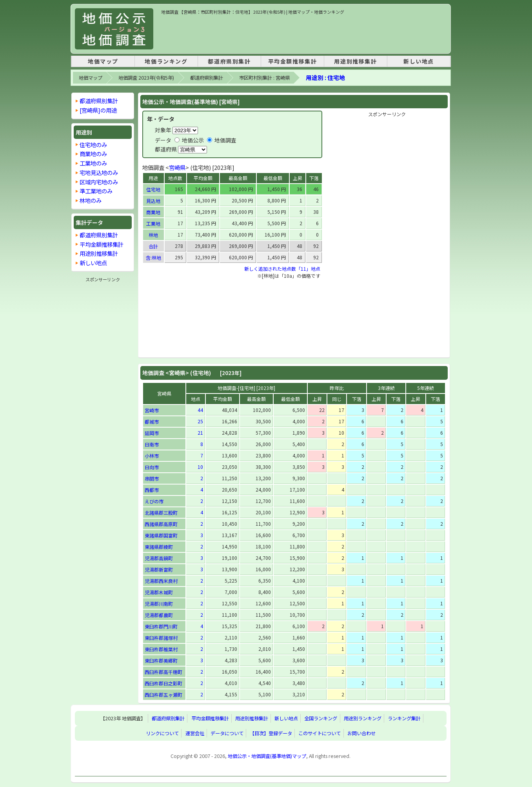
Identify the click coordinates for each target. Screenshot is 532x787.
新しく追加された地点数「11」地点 (282, 269)
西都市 (152, 490)
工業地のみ (93, 163)
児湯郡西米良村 (161, 581)
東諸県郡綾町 (159, 547)
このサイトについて (320, 733)
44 (200, 410)
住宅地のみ (93, 145)
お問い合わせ (361, 733)
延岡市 (152, 433)
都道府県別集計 (229, 61)
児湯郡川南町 (159, 604)
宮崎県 (177, 167)
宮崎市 (152, 410)
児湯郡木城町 (159, 592)
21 (200, 433)
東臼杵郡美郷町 (161, 660)
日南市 (152, 444)
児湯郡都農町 (159, 615)
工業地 (153, 223)
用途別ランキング (363, 718)
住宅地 (153, 189)
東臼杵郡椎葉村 (161, 649)
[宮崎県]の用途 (98, 110)
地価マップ (103, 61)
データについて (227, 733)
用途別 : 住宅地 (325, 77)
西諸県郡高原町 (161, 524)
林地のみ (91, 200)
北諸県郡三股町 (161, 513)
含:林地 (153, 258)
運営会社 (195, 733)
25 (200, 421)
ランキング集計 (404, 718)
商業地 (153, 212)
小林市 (152, 456)
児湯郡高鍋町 (159, 558)
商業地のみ (93, 154)
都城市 (152, 422)
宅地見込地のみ (99, 172)
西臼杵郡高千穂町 (163, 672)
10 (200, 467)
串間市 (152, 478)
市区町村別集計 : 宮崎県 (264, 78)
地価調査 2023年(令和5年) (146, 78)
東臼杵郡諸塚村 (161, 638)
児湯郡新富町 (159, 569)
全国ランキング (321, 718)
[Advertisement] (304, 33)
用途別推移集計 (355, 61)
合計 (153, 246)
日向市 (152, 467)
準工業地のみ (96, 191)
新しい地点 (419, 61)
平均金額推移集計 (293, 61)
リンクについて (162, 733)
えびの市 (154, 501)
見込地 (153, 201)
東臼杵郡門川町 (161, 626)
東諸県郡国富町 (161, 535)
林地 (153, 235)
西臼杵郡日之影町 (163, 683)
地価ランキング (166, 61)
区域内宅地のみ (99, 182)
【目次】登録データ (271, 733)
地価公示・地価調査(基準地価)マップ (267, 756)
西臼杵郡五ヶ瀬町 (163, 695)
